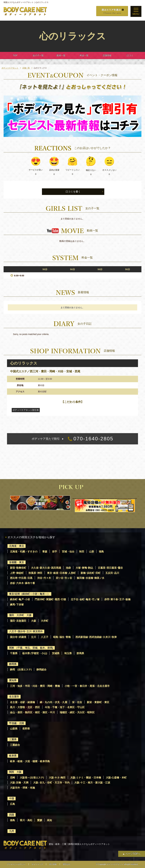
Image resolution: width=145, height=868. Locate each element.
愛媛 (40, 820)
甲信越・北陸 (17, 723)
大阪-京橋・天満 (19, 783)
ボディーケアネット (10, 68)
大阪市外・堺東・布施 (22, 788)
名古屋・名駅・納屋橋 (22, 702)
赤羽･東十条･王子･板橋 (117, 599)
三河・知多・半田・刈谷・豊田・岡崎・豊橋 (35, 686)
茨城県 (56, 653)
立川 (34, 637)
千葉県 (14, 653)
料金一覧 (84, 55)
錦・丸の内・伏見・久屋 (53, 702)
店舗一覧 (26, 68)
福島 (101, 552)
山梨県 (14, 729)
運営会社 (67, 864)
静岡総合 (41, 670)
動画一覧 (61, 55)
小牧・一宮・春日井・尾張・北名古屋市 (87, 686)
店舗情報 (107, 55)
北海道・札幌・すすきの (24, 552)
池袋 (68, 568)
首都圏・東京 (17, 562)
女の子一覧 (38, 55)
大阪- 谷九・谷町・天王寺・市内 (51, 783)
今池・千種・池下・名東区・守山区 (65, 707)
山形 (92, 552)
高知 (49, 820)
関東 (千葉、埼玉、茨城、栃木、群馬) (31, 648)
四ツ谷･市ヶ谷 (64, 578)
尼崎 (12, 778)
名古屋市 (14, 697)
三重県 (13, 739)
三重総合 (15, 745)
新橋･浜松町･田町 (91, 573)
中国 (12, 799)
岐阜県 (13, 756)
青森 (45, 552)
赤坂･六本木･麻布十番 (22, 583)
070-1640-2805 (72, 439)
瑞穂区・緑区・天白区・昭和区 (77, 712)
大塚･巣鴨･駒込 (84, 568)
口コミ (130, 55)
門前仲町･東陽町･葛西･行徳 (50, 599)
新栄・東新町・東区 (98, 702)
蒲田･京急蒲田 (18, 621)
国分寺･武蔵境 (18, 637)
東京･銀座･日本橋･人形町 (61, 573)
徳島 (12, 820)
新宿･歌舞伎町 (18, 568)
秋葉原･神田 (35, 573)
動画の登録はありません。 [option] (72, 241)
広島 (12, 804)
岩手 (55, 552)
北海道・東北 (17, 546)
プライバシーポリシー (16, 864)
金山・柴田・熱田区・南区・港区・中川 (32, 712)
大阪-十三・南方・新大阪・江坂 (92, 783)
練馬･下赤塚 (17, 605)
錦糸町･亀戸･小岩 (20, 599)
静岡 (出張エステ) (21, 670)
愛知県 (13, 680)
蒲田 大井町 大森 (20, 615)
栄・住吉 (77, 702)
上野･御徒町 (17, 573)
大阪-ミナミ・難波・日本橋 (86, 778)
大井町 (45, 621)
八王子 (45, 637)
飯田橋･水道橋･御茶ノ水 (91, 578)
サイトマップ (37, 864)
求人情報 (53, 864)
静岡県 (13, 664)
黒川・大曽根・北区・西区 (25, 707)
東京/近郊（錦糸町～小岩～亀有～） (29, 594)
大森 (34, 621)
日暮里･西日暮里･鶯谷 (110, 568)
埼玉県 (68, 653)
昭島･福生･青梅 (62, 637)
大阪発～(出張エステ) (32, 778)
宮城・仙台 (68, 552)
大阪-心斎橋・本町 (116, 778)
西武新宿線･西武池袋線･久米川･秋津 (96, 637)
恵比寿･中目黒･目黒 (21, 578)
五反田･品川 (112, 573)
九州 (12, 831)
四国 (12, 815)
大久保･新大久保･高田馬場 (46, 568)
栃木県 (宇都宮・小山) (35, 653)
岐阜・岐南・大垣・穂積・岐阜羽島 (30, 761)
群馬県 (80, 653)
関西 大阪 (15, 772)
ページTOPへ (133, 854)
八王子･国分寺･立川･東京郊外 (26, 631)
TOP (15, 55)
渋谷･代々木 (44, 578)
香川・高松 (26, 820)
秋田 (82, 552)
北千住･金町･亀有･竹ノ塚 (85, 599)
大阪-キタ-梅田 (57, 778)
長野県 (26, 729)
